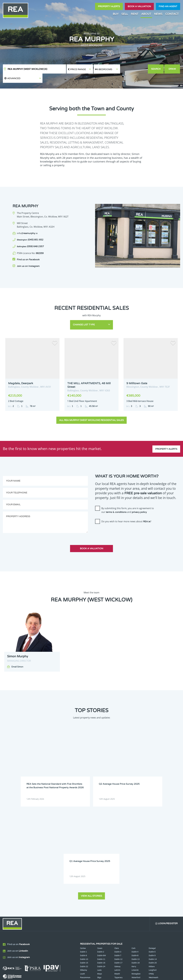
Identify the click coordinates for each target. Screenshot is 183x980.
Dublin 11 (101, 862)
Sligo (99, 880)
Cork (133, 851)
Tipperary (118, 880)
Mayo (100, 877)
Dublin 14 (153, 862)
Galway (117, 869)
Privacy (110, 975)
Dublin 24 (101, 869)
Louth (82, 877)
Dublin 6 (83, 858)
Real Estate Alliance (48, 975)
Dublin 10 (84, 862)
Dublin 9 (152, 858)
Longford (153, 873)
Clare (117, 851)
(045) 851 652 (30, 231)
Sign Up (53, 901)
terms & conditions (116, 502)
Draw (172, 69)
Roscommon (85, 880)
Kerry (134, 869)
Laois (99, 873)
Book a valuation (139, 6)
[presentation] (117, 522)
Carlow (83, 851)
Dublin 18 (136, 866)
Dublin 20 (153, 866)
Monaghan (136, 877)
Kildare (152, 869)
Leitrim (117, 873)
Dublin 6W (102, 858)
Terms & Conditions (93, 975)
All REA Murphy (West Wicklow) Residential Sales (91, 410)
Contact (172, 14)
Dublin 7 (118, 858)
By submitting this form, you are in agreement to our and (128, 500)
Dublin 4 (135, 855)
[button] (134, 69)
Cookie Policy (73, 975)
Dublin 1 (83, 855)
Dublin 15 (84, 866)
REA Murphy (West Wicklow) (27, 69)
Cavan (100, 851)
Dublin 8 (135, 858)
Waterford (136, 880)
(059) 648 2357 (30, 237)
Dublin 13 (136, 862)
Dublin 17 (118, 866)
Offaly (151, 877)
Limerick (135, 873)
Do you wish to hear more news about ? (126, 512)
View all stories (91, 799)
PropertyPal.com (148, 975)
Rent (135, 14)
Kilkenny (83, 873)
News (158, 14)
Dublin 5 (152, 855)
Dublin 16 (101, 866)
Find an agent (168, 6)
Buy (116, 14)
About (146, 14)
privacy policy (139, 502)
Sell (125, 14)
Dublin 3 (118, 855)
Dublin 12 (118, 862)
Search (156, 69)
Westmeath (153, 880)
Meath (117, 877)
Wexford (84, 884)
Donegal (152, 851)
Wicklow (101, 884)
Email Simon (17, 657)
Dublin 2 (101, 855)
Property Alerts (109, 6)
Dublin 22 (84, 869)
